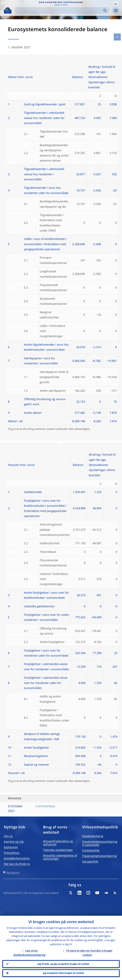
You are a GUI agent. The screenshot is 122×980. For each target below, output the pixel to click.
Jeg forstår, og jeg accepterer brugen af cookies (63, 964)
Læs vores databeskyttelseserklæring (29, 952)
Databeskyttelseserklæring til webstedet (100, 843)
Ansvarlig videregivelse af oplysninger (60, 857)
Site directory (13, 872)
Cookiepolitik (91, 850)
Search (105, 10)
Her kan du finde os (17, 864)
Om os (8, 836)
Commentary (45, 806)
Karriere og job (14, 842)
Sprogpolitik (90, 861)
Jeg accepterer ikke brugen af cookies (63, 973)
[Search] (59, 10)
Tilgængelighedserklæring (99, 856)
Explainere (11, 847)
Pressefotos (12, 853)
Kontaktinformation (17, 858)
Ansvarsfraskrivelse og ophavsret (58, 843)
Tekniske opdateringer (58, 850)
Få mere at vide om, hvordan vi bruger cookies (89, 952)
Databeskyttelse (93, 836)
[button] (115, 4)
